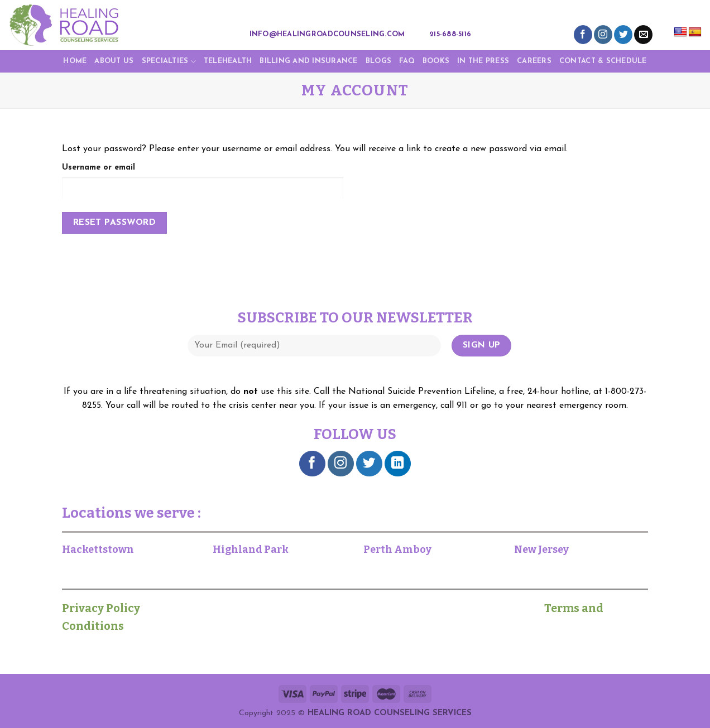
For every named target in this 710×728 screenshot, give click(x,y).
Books (436, 61)
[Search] (486, 35)
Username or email (99, 168)
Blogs (378, 61)
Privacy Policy (107, 608)
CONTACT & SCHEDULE (603, 61)
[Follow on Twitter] (623, 35)
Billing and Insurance (308, 61)
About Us (114, 61)
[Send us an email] (643, 35)
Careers (534, 61)
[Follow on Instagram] (603, 35)
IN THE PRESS (483, 61)
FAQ (407, 61)
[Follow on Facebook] (583, 35)
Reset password (115, 223)
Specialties (169, 62)
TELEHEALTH (228, 61)
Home (75, 61)
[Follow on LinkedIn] (398, 464)
